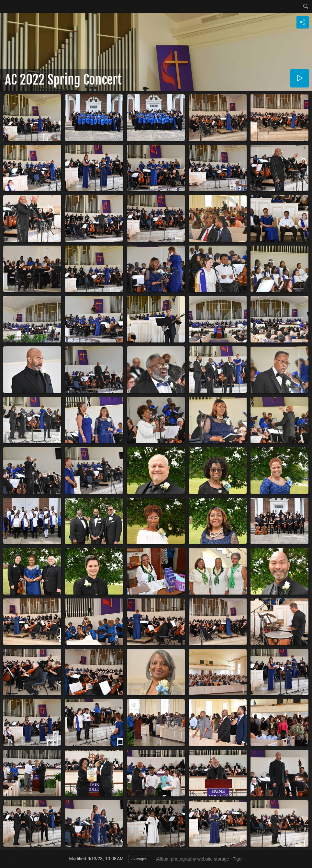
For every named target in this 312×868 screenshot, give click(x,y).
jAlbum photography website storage (192, 859)
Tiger (238, 859)
